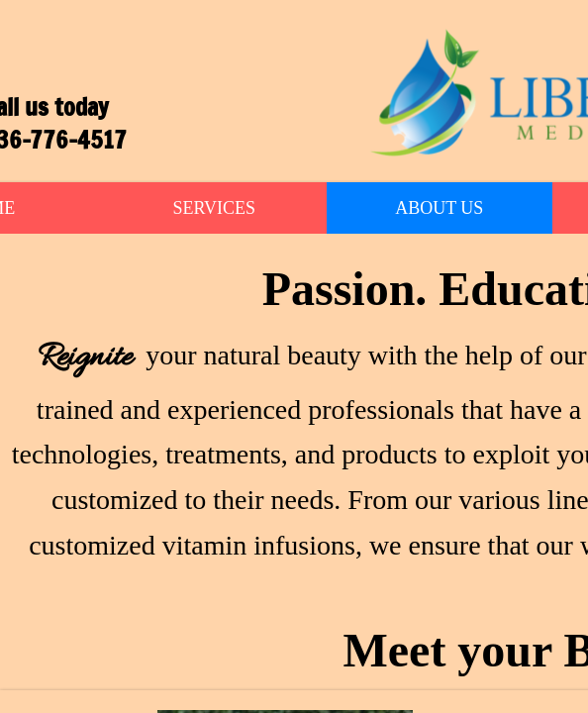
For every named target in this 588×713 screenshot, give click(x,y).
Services (214, 208)
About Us (439, 208)
